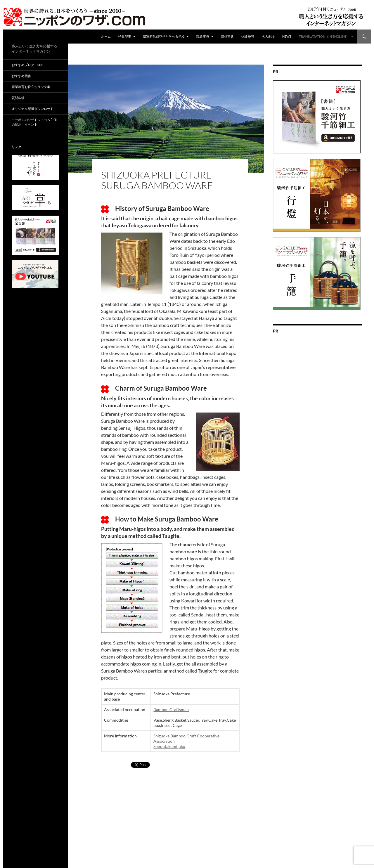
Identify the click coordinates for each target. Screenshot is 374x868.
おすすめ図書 (21, 76)
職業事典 (203, 36)
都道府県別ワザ (148, 165)
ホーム (106, 36)
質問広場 (18, 98)
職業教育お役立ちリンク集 (31, 87)
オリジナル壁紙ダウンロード (33, 109)
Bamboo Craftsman (171, 710)
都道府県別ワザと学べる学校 (164, 36)
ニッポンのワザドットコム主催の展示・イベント (34, 122)
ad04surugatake (118, 165)
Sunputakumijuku (169, 746)
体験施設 (248, 36)
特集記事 (125, 36)
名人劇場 (268, 36)
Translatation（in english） (324, 36)
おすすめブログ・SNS (27, 65)
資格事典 (227, 36)
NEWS (287, 36)
